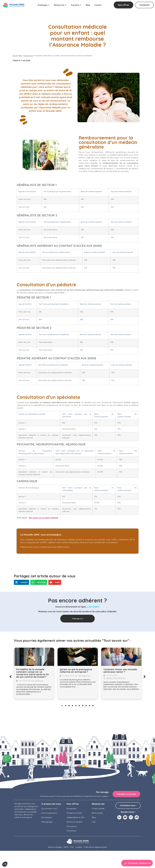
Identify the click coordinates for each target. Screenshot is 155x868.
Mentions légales (55, 847)
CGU (72, 847)
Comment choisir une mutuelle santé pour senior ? (120, 671)
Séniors (109, 678)
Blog (21, 56)
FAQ (94, 822)
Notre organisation (49, 813)
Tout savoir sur (28, 56)
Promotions (71, 831)
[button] (22, 582)
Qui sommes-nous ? (50, 809)
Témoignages (47, 822)
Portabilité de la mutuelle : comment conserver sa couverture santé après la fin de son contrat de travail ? (33, 673)
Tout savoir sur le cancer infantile (43, 518)
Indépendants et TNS (75, 817)
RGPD (66, 847)
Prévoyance (72, 826)
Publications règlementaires (95, 847)
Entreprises (71, 809)
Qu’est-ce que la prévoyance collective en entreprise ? (76, 671)
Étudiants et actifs (74, 813)
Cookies (79, 847)
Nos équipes (47, 817)
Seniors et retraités (75, 822)
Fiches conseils (98, 809)
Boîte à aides (97, 813)
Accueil (15, 56)
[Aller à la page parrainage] (137, 863)
